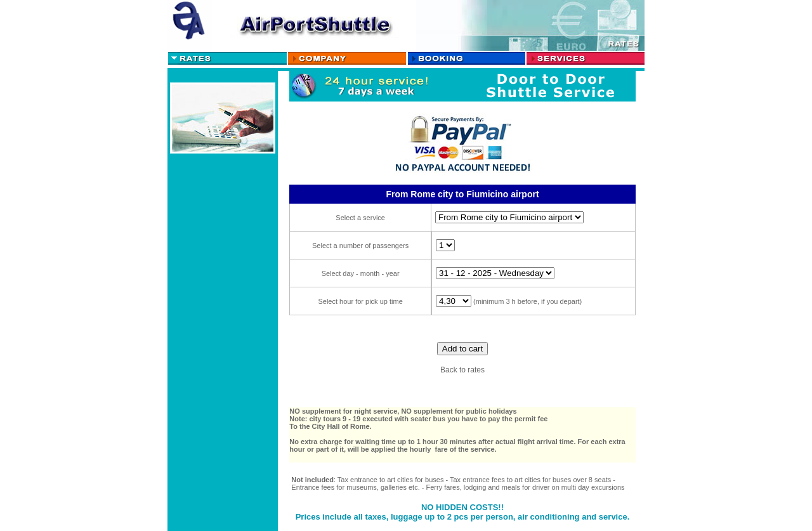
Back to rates (462, 370)
